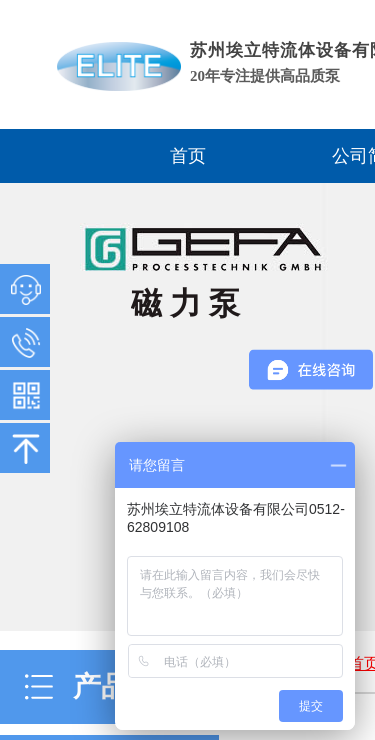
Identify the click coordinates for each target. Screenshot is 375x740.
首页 (188, 156)
